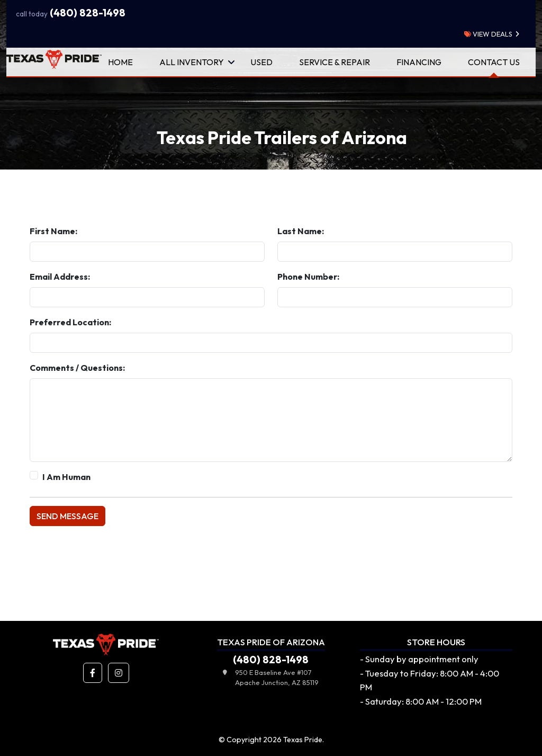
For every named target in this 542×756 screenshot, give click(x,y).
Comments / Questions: (77, 368)
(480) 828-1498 (71, 13)
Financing (419, 62)
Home (120, 62)
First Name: (53, 231)
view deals (488, 34)
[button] (93, 673)
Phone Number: (308, 277)
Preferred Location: (70, 322)
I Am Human (66, 477)
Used (261, 62)
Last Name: (301, 231)
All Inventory (192, 62)
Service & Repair (335, 62)
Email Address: (60, 277)
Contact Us (494, 62)
